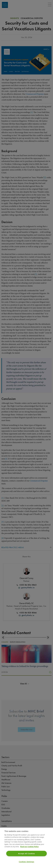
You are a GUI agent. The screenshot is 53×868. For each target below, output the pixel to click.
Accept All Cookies (26, 854)
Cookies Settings (27, 862)
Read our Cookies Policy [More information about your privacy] (29, 847)
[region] (26, 848)
